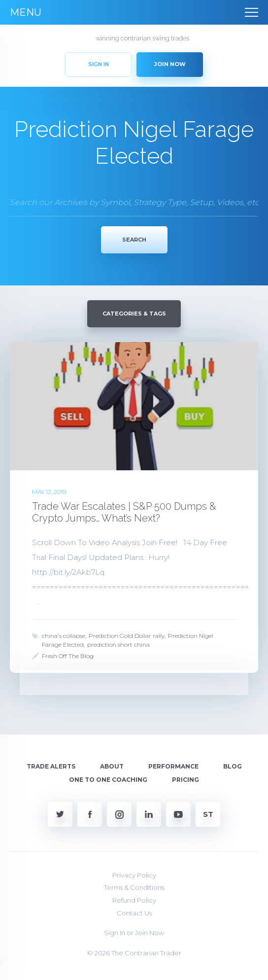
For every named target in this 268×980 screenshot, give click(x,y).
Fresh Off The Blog (68, 656)
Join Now (150, 933)
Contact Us (134, 913)
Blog (233, 766)
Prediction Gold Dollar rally (127, 636)
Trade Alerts (51, 766)
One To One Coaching (108, 780)
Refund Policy (134, 900)
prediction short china (118, 645)
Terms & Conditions (134, 887)
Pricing (185, 780)
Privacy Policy (134, 875)
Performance (173, 766)
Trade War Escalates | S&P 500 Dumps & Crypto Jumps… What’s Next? (124, 512)
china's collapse (64, 636)
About (112, 766)
